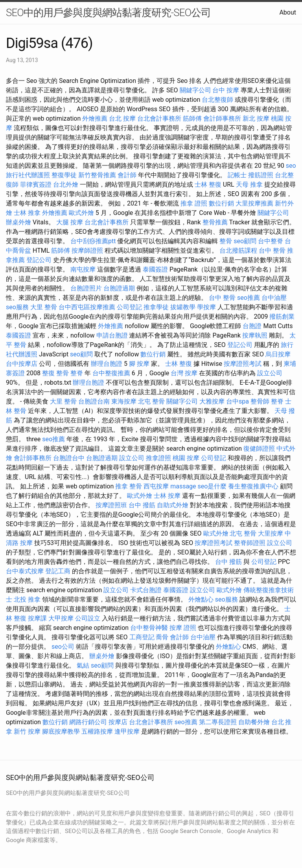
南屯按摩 (83, 269)
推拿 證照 (194, 203)
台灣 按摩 (184, 373)
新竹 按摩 (27, 731)
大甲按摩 (61, 618)
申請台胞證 (112, 335)
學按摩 (206, 307)
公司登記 (129, 307)
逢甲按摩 (127, 731)
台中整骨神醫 (149, 628)
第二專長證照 (218, 722)
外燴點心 (201, 599)
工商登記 (142, 637)
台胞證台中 (69, 458)
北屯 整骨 (151, 401)
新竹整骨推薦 (97, 175)
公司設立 (88, 618)
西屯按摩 (156, 486)
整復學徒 (64, 175)
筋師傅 (192, 118)
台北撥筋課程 (238, 250)
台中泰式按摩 (25, 571)
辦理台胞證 (107, 364)
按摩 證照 (183, 628)
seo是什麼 (212, 486)
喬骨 (162, 637)
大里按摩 (271, 533)
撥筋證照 (261, 175)
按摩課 (37, 618)
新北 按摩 (256, 118)
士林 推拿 (27, 213)
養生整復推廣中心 (253, 486)
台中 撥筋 (142, 505)
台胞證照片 (86, 288)
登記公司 (39, 260)
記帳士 (237, 175)
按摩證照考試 (243, 364)
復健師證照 (259, 449)
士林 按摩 (167, 496)
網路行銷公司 (88, 722)
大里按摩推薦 (254, 203)
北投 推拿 (27, 599)
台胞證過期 (119, 288)
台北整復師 (217, 100)
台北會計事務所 (159, 118)
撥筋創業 (282, 317)
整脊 (77, 373)
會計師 (127, 175)
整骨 (226, 241)
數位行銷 (221, 203)
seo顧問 (245, 241)
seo (291, 166)
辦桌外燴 (18, 222)
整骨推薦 (215, 222)
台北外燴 (66, 184)
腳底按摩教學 (61, 731)
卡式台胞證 (146, 590)
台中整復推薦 (111, 373)
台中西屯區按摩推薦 (87, 307)
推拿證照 (158, 458)
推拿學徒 (156, 307)
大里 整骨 (44, 307)
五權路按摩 (97, 731)
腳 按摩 (139, 364)
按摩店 (118, 722)
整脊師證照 (250, 543)
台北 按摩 (122, 118)
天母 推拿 (249, 184)
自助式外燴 (173, 505)
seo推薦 (249, 298)
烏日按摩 (278, 354)
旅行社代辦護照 (28, 175)
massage (183, 486)
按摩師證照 (87, 250)
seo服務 (17, 307)
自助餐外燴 (254, 722)
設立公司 (270, 373)
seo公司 (63, 647)
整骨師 (260, 401)
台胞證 (252, 326)
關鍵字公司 (195, 90)
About (288, 12)
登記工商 (58, 571)
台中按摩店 (22, 364)
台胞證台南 (94, 401)
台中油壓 (274, 298)
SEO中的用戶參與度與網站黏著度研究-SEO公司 (108, 13)
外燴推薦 (95, 118)
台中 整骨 (272, 250)
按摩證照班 (111, 505)
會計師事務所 (222, 118)
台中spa (238, 401)
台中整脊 (271, 241)
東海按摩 (124, 401)
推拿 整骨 (129, 486)
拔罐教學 (183, 307)
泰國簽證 (155, 269)
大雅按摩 (212, 401)
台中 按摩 (226, 90)
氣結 (83, 665)
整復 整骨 (55, 373)
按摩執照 (255, 335)
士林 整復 (208, 184)
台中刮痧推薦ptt (93, 241)
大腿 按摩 (70, 222)
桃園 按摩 (186, 458)
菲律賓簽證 (36, 184)
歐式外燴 (81, 213)
